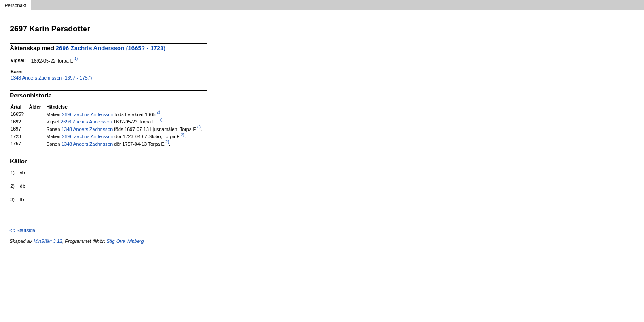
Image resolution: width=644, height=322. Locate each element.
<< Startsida (22, 230)
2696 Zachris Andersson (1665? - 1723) (111, 48)
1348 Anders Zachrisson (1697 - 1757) (51, 78)
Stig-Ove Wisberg (125, 241)
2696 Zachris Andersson (87, 114)
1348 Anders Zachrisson (87, 129)
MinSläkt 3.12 (48, 241)
